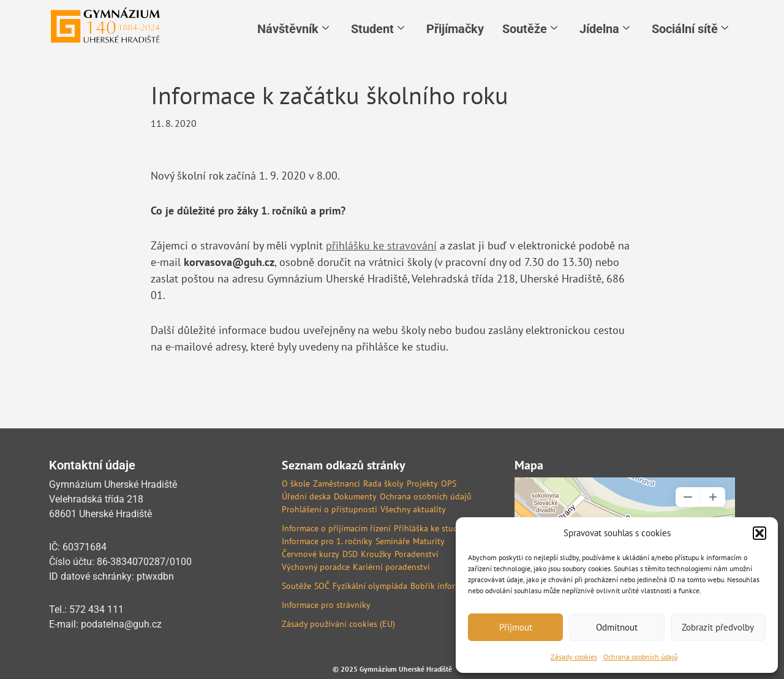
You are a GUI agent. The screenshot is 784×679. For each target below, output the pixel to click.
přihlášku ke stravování (381, 245)
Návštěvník (293, 29)
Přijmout (516, 627)
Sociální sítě (690, 29)
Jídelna (605, 29)
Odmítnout (617, 627)
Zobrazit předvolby (718, 627)
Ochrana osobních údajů (640, 657)
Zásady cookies (574, 657)
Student (378, 29)
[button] (759, 533)
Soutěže (530, 29)
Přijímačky (455, 29)
